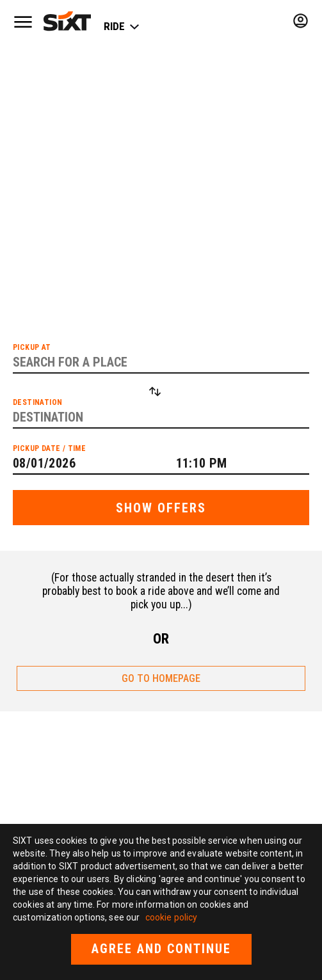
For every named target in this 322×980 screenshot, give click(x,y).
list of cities (113, 210)
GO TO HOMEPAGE (161, 678)
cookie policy (172, 917)
